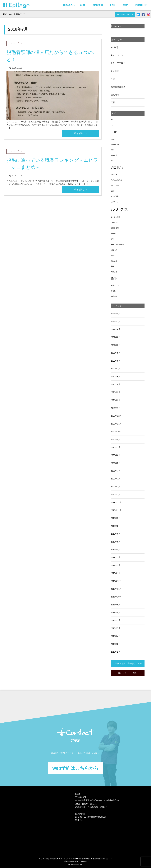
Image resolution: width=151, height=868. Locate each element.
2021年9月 (116, 353)
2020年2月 (116, 487)
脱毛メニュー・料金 (74, 5)
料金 (113, 79)
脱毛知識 (115, 95)
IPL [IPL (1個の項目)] (112, 125)
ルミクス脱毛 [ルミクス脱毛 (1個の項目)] (115, 217)
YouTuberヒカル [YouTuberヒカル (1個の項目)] (116, 180)
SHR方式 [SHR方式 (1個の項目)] (114, 155)
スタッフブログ (118, 63)
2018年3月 (116, 644)
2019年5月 (116, 542)
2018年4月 (116, 636)
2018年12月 (116, 581)
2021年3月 (116, 392)
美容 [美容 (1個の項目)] (112, 266)
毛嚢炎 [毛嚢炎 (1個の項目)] (113, 255)
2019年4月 (116, 550)
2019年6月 (116, 534)
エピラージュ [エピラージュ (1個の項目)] (115, 185)
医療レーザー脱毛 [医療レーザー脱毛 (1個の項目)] (117, 244)
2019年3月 (116, 557)
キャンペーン (117, 55)
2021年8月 (116, 361)
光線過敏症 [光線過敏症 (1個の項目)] (115, 228)
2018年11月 (116, 589)
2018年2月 (116, 652)
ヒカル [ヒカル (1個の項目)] (113, 191)
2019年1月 (116, 573)
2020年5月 (116, 463)
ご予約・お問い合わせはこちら (128, 663)
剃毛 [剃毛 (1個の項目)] (112, 239)
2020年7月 (116, 447)
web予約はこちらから (125, 14)
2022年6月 (116, 329)
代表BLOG (141, 5)
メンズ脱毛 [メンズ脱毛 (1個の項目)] (115, 196)
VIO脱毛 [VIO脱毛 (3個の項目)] (117, 168)
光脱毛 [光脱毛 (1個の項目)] (113, 233)
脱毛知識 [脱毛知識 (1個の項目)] (114, 296)
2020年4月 (116, 471)
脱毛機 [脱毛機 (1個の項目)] (113, 291)
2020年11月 (116, 424)
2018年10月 (116, 597)
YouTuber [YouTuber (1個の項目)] (114, 174)
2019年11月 (116, 510)
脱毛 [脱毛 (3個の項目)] (114, 279)
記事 (113, 102)
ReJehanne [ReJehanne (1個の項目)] (115, 144)
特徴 (125, 5)
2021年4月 (116, 384)
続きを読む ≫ (81, 133)
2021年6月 (116, 376)
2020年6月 (116, 455)
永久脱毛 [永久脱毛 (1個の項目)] (114, 261)
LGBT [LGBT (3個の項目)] (115, 132)
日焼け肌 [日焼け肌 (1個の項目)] (114, 250)
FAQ (113, 5)
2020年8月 (116, 440)
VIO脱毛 (114, 47)
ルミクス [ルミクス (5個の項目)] (119, 209)
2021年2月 (116, 400)
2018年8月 (116, 613)
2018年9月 (116, 605)
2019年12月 (116, 502)
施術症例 (98, 5)
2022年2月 (116, 345)
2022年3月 (116, 337)
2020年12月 (116, 416)
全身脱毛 (115, 71)
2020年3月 (116, 479)
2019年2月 (116, 565)
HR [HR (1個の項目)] (112, 120)
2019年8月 (116, 526)
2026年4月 (116, 314)
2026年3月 (116, 322)
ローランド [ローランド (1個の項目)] (115, 222)
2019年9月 (116, 518)
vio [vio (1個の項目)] (112, 161)
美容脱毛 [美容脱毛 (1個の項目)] (114, 272)
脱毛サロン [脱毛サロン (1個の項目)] (115, 285)
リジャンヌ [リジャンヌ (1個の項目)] (115, 202)
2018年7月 (116, 620)
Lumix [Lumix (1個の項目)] (113, 139)
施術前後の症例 (118, 87)
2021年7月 (116, 369)
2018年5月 (116, 628)
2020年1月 (116, 494)
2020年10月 (116, 432)
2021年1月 (116, 408)
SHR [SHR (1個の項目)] (112, 150)
